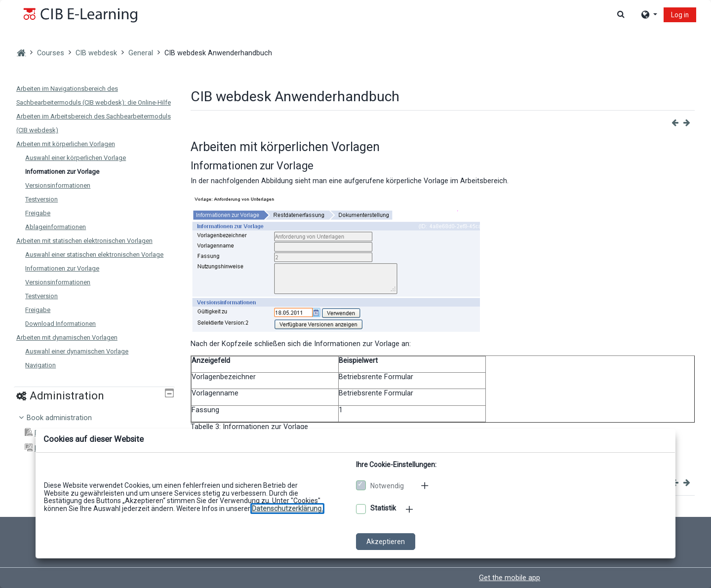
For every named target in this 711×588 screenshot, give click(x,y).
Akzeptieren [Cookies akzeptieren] (386, 542)
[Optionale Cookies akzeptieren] (361, 509)
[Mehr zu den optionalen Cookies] (410, 509)
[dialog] (355, 294)
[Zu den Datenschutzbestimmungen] (287, 509)
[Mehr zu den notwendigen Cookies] (426, 485)
